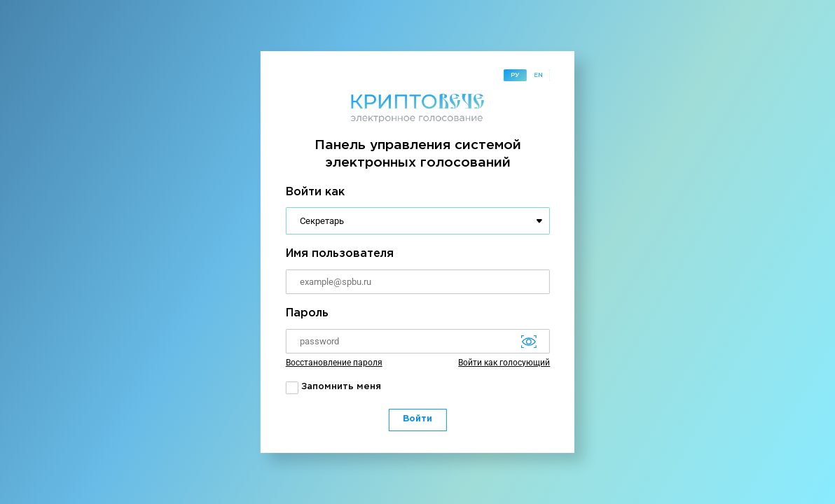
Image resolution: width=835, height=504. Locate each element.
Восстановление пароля (334, 363)
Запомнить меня (333, 387)
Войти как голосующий (504, 363)
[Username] (418, 282)
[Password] (418, 341)
